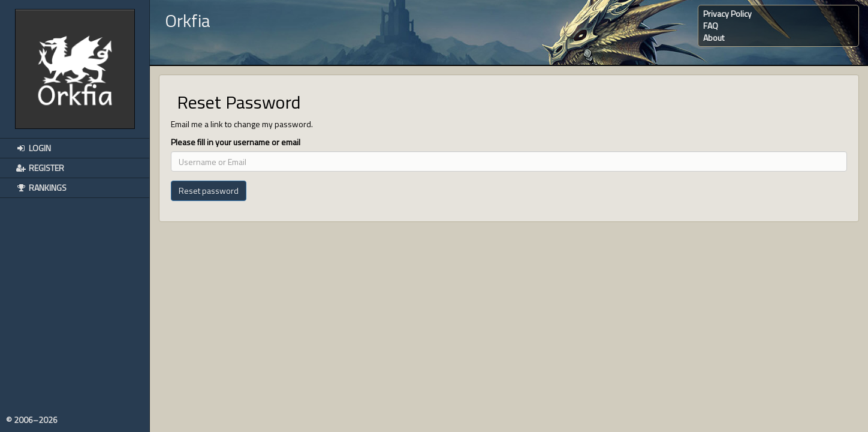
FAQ (711, 25)
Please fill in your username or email (236, 142)
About (714, 37)
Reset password (209, 190)
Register (40, 168)
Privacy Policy (727, 13)
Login (33, 148)
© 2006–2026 (32, 420)
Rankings (41, 187)
